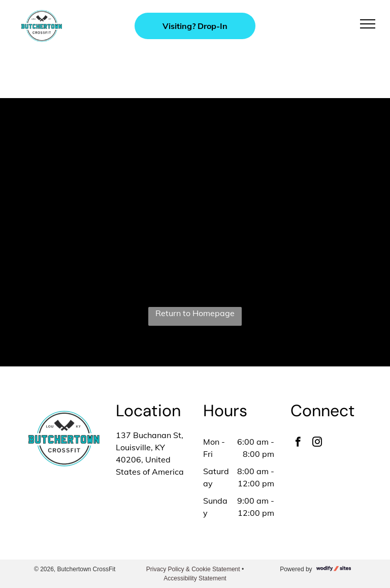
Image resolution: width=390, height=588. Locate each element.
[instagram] (317, 443)
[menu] (368, 24)
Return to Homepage (195, 313)
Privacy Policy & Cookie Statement (193, 569)
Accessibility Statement (195, 578)
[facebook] (298, 443)
